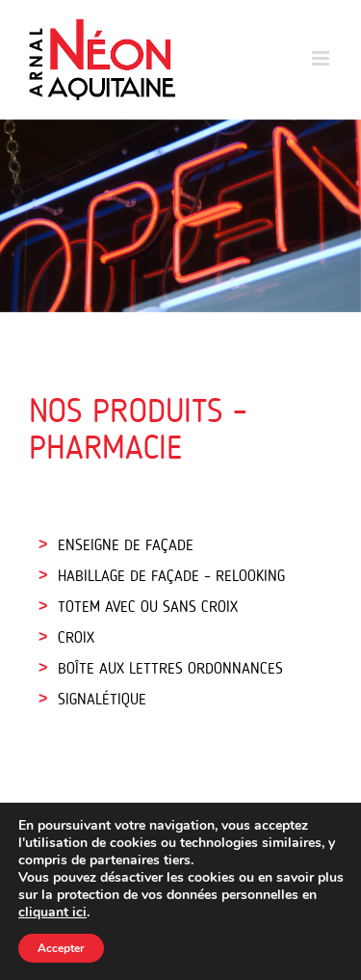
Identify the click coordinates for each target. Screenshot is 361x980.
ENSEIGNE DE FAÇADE (126, 546)
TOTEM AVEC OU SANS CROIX (148, 608)
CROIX (76, 639)
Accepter (61, 948)
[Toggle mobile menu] (322, 58)
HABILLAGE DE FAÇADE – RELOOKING (171, 577)
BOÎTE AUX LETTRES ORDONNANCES (170, 670)
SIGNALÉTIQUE (102, 701)
